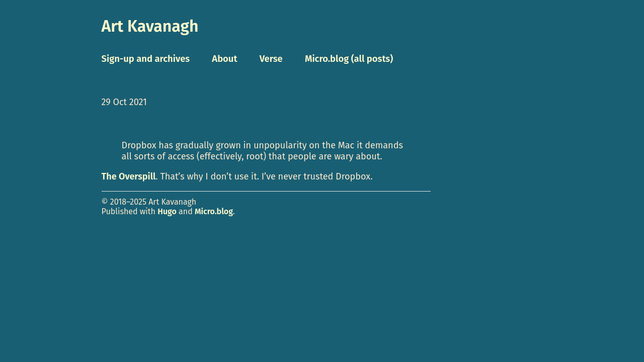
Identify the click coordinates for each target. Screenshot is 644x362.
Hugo (167, 211)
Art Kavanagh (150, 26)
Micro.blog (214, 211)
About (224, 59)
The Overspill (129, 176)
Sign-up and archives (146, 59)
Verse (271, 59)
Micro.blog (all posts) (349, 59)
